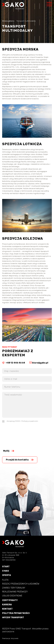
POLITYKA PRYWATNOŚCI (16, 613)
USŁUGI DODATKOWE (12, 596)
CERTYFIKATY (10, 600)
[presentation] (14, 435)
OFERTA (7, 575)
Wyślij (9, 451)
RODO (18, 421)
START (6, 567)
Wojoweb (15, 638)
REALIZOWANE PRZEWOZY (15, 592)
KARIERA (7, 605)
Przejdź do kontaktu (20, 460)
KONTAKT (7, 609)
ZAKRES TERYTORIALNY (14, 588)
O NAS (5, 571)
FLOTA (5, 580)
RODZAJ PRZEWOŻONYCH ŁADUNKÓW (21, 584)
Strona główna (8, 21)
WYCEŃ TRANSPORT (13, 618)
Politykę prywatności (30, 421)
